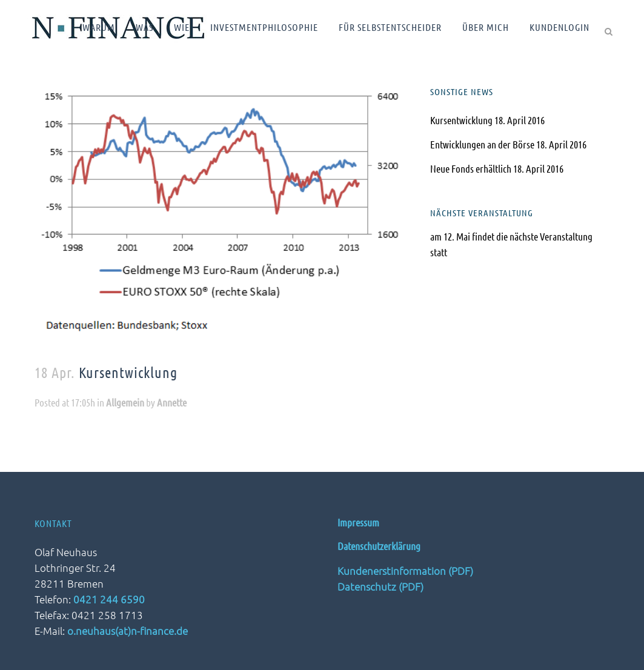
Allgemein (125, 402)
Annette (172, 402)
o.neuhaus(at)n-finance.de (128, 631)
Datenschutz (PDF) (380, 586)
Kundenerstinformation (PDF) (405, 571)
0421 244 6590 (109, 599)
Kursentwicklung (461, 120)
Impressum (358, 522)
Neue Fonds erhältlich (471, 168)
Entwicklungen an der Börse (482, 144)
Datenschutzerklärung (379, 546)
